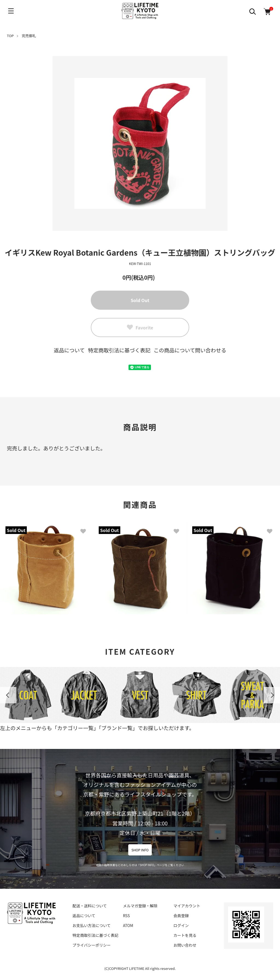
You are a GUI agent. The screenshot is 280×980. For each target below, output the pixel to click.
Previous (8, 695)
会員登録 (181, 916)
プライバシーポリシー (92, 945)
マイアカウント (187, 906)
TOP (10, 36)
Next (272, 695)
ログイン (181, 925)
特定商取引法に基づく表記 (119, 350)
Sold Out (140, 300)
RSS (126, 916)
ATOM (128, 925)
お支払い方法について (92, 925)
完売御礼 (29, 36)
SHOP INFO (140, 850)
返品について (69, 350)
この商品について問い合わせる (190, 350)
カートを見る (185, 935)
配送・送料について (90, 906)
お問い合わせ (185, 945)
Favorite (140, 327)
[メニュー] (11, 11)
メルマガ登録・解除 (140, 906)
